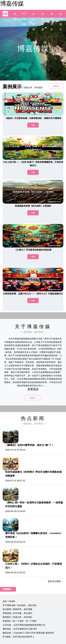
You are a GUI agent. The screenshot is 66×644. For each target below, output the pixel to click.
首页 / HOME (9, 601)
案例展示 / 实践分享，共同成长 (17, 617)
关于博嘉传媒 (24, 19)
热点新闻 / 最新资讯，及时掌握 (17, 609)
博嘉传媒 (12, 4)
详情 (33, 125)
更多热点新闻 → (56, 581)
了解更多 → (33, 398)
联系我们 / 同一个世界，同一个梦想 (20, 621)
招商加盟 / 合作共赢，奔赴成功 (17, 613)
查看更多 (33, 389)
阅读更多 (56, 86)
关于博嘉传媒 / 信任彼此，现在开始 (20, 605)
